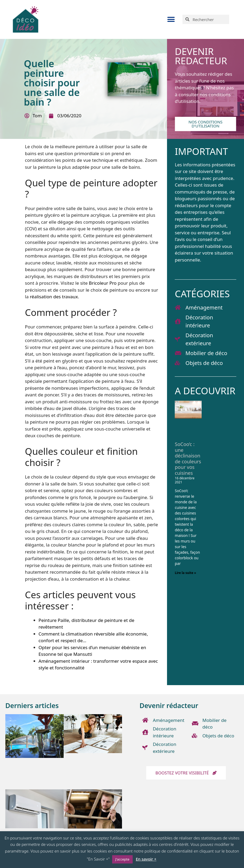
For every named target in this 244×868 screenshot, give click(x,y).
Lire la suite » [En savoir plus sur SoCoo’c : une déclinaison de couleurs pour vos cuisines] (185, 573)
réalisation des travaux (54, 297)
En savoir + (146, 859)
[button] (171, 19)
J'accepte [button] (122, 859)
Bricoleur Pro (103, 283)
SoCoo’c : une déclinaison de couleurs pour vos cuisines (188, 459)
